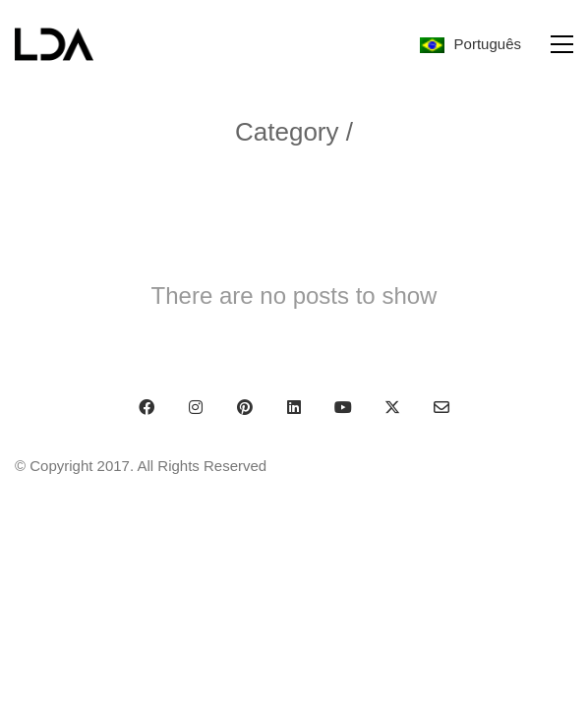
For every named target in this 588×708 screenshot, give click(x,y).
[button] (562, 44)
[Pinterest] (245, 407)
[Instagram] (196, 407)
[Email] (441, 407)
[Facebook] (147, 407)
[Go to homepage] (54, 44)
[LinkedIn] (294, 407)
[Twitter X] (392, 407)
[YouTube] (343, 407)
